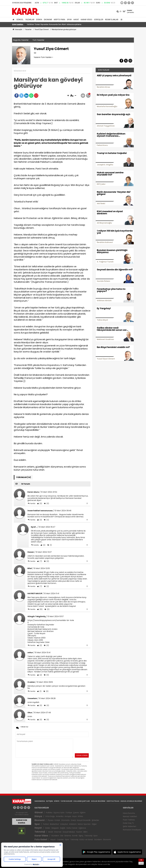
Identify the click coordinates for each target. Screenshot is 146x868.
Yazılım (79, 832)
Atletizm (73, 824)
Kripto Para (59, 20)
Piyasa (51, 820)
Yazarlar (30, 20)
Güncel (20, 20)
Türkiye (69, 813)
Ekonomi (48, 20)
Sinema (68, 836)
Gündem (55, 836)
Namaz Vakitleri (130, 816)
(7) (41, 561)
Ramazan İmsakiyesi (132, 830)
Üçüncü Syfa (59, 813)
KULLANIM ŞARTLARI (82, 801)
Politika (49, 813)
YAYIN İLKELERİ (66, 801)
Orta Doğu (50, 816)
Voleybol (64, 824)
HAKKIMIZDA (40, 801)
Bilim (85, 832)
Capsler (60, 840)
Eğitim (83, 813)
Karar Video (86, 20)
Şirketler (95, 820)
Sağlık (63, 828)
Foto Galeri (41, 840)
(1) (51, 545)
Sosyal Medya (69, 832)
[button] (68, 96)
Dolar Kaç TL (128, 823)
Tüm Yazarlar (38, 40)
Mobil (51, 832)
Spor (69, 20)
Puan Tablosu (129, 820)
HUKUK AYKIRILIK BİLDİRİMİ (131, 801)
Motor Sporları (84, 824)
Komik (75, 836)
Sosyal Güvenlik (84, 820)
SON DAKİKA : (18, 25)
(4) (47, 520)
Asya (74, 816)
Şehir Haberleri (129, 826)
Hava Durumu (129, 813)
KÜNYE (57, 801)
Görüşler (99, 20)
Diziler (48, 828)
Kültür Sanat (72, 828)
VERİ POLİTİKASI (113, 801)
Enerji (73, 820)
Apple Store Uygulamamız (129, 852)
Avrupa (68, 816)
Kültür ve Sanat (86, 840)
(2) (44, 545)
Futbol (46, 824)
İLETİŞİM (49, 801)
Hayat (76, 20)
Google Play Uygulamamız (98, 852)
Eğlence (82, 828)
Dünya (39, 20)
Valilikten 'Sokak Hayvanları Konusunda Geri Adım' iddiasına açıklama (54, 25)
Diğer (94, 824)
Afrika (80, 816)
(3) (40, 520)
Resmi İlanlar (112, 20)
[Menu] (121, 20)
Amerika (60, 816)
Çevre (76, 813)
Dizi (62, 836)
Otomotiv (65, 820)
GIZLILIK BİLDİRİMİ (98, 801)
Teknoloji (40, 832)
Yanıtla (33, 503)
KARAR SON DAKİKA (22, 821)
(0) (41, 503)
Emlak (57, 820)
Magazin (55, 828)
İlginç (81, 836)
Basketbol (54, 824)
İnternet (58, 832)
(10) (41, 609)
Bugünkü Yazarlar (21, 40)
